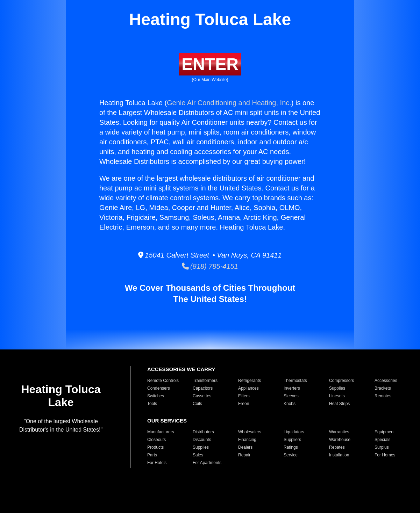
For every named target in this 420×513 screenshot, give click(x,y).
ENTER (210, 64)
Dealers (245, 447)
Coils (197, 404)
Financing (247, 440)
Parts (152, 455)
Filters (244, 396)
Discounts (202, 440)
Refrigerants (250, 381)
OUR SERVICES (167, 421)
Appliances (248, 388)
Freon (244, 404)
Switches (156, 396)
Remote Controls (163, 381)
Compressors (341, 381)
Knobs (290, 404)
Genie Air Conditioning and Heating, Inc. (229, 103)
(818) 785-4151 (210, 266)
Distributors (203, 432)
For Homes (385, 455)
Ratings (291, 447)
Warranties (339, 432)
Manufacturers (161, 432)
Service (291, 455)
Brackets (383, 388)
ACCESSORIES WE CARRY (181, 369)
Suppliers (292, 440)
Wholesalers (250, 432)
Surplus (382, 447)
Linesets (337, 396)
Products (155, 447)
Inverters (292, 388)
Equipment (385, 432)
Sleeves (291, 396)
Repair (244, 455)
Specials (382, 440)
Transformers (205, 381)
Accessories (386, 381)
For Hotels (157, 463)
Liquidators (294, 432)
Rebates (337, 447)
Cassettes (202, 396)
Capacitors (203, 388)
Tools (152, 404)
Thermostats (295, 381)
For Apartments (207, 463)
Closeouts (156, 440)
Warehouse (340, 440)
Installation (339, 455)
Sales (198, 455)
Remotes (383, 396)
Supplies (337, 388)
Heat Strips (339, 404)
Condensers (159, 388)
